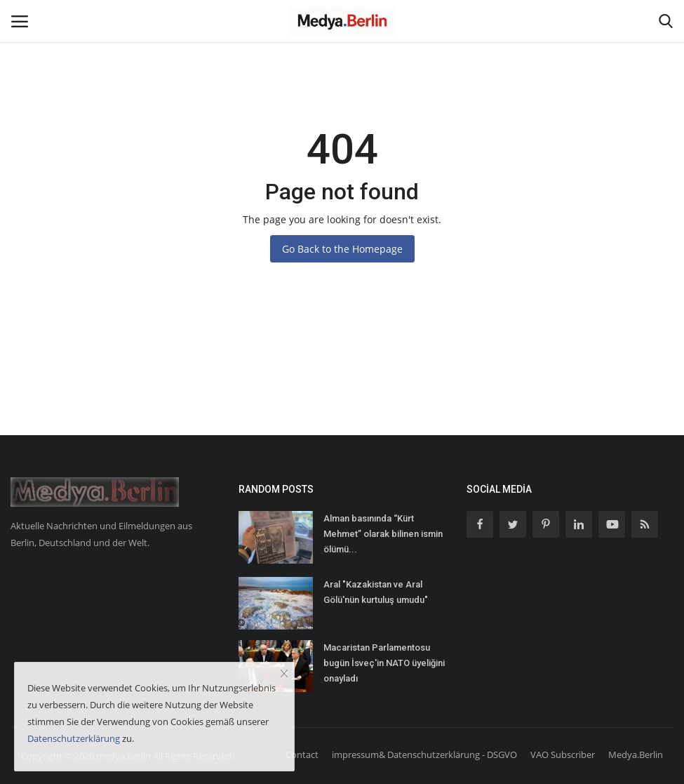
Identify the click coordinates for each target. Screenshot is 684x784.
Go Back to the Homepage (342, 249)
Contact (302, 755)
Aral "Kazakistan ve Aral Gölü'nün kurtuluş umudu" (376, 592)
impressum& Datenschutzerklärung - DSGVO (424, 755)
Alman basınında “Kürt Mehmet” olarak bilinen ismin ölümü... (383, 534)
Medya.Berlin (636, 755)
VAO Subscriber (563, 755)
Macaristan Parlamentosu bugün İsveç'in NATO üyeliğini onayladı (384, 663)
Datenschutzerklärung (74, 738)
